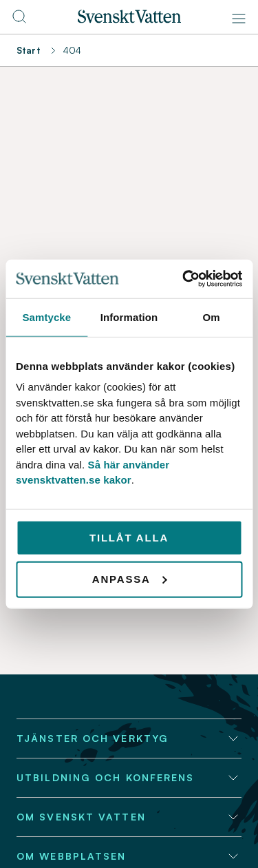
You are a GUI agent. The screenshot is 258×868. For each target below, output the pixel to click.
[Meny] (239, 19)
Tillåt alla (129, 537)
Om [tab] (212, 317)
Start (29, 50)
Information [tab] (129, 317)
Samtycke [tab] (46, 317)
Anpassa (130, 579)
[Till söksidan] (19, 21)
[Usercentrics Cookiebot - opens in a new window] (184, 279)
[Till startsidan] (129, 19)
